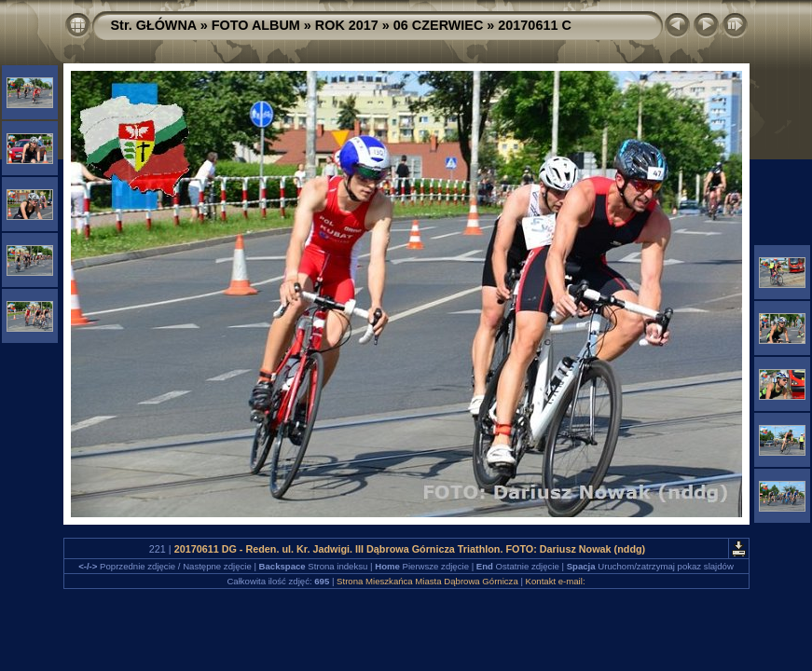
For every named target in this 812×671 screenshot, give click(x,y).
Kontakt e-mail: (556, 581)
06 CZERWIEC (439, 25)
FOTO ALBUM (256, 25)
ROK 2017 (347, 25)
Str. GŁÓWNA (154, 25)
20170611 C (534, 25)
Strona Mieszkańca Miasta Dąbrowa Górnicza (427, 581)
